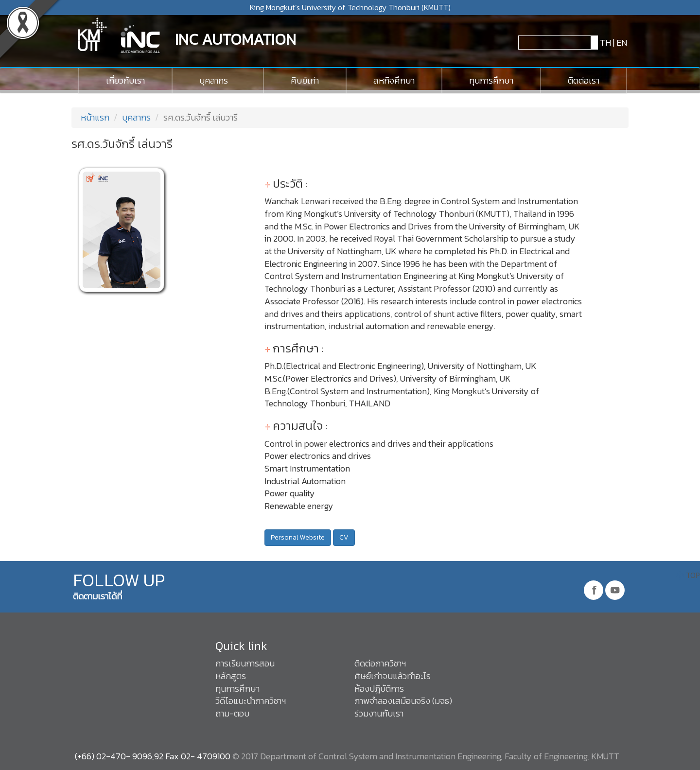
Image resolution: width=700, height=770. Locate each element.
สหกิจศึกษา (394, 80)
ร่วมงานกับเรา (379, 713)
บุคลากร (214, 80)
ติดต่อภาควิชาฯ (380, 663)
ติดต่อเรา (584, 80)
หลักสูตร (231, 676)
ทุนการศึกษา (491, 80)
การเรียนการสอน (245, 663)
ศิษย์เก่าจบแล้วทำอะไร (393, 676)
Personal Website (298, 537)
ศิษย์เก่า (305, 80)
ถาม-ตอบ (232, 713)
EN (622, 43)
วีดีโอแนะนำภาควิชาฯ (251, 701)
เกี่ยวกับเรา (125, 80)
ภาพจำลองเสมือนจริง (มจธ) (403, 701)
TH (604, 43)
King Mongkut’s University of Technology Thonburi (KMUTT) (350, 7)
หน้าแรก (94, 117)
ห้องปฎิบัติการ (379, 689)
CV (344, 537)
